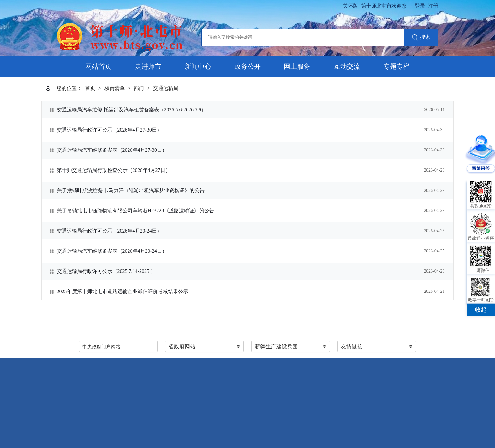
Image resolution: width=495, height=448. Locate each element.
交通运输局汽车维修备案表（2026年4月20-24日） (112, 251)
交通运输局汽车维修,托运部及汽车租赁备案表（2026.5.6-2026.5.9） (131, 110)
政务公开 (247, 67)
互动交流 (347, 67)
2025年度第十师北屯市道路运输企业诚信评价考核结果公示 (122, 291)
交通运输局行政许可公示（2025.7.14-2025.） (106, 271)
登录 (420, 6)
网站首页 (98, 67)
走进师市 (148, 67)
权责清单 (115, 88)
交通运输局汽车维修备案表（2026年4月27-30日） (112, 150)
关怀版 (350, 6)
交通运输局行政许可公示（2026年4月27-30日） (109, 130)
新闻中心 (198, 67)
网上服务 (297, 67)
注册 (433, 6)
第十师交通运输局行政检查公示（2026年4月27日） (114, 170)
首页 (90, 88)
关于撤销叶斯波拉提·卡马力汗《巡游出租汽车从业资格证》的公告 (131, 190)
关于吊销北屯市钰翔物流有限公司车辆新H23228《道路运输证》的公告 (136, 211)
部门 (139, 88)
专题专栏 (397, 67)
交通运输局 (166, 88)
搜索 (421, 38)
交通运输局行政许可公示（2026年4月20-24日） (109, 231)
